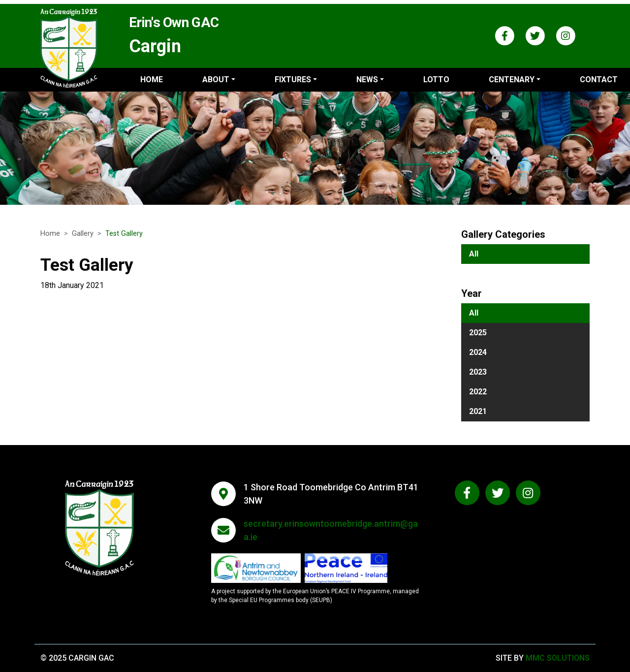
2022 (478, 392)
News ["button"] (367, 80)
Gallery (83, 234)
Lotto (436, 80)
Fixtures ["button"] (293, 80)
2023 (478, 372)
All (474, 254)
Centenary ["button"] (512, 80)
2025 (478, 333)
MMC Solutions (558, 658)
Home (152, 80)
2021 (478, 411)
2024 (478, 352)
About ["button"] (216, 80)
